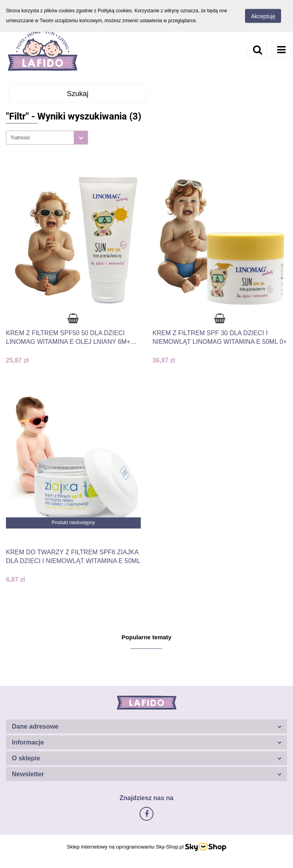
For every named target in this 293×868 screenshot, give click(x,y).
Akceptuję (263, 16)
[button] (146, 726)
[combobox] (47, 138)
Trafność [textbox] (20, 138)
